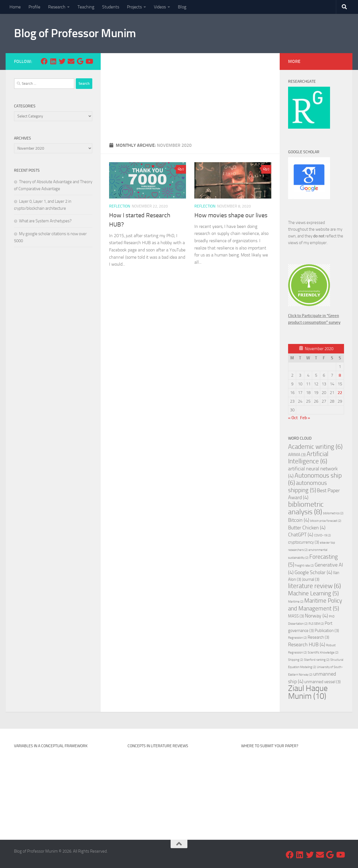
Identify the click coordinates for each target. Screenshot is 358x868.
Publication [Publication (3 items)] (327, 631)
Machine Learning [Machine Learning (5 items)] (313, 593)
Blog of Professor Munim (75, 33)
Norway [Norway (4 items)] (316, 616)
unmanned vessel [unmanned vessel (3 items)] (322, 682)
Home (15, 7)
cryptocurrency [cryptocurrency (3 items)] (304, 542)
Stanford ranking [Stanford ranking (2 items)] (317, 660)
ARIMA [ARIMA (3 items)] (297, 455)
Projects (134, 7)
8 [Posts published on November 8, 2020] (340, 375)
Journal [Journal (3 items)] (311, 579)
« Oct (293, 418)
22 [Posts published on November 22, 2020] (340, 393)
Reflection (120, 206)
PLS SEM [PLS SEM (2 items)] (316, 624)
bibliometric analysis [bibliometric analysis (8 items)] (306, 508)
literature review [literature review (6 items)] (315, 586)
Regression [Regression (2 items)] (297, 638)
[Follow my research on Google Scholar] (80, 61)
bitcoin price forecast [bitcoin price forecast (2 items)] (326, 521)
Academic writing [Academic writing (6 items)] (315, 447)
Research (57, 7)
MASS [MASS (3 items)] (296, 616)
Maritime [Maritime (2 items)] (296, 602)
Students (111, 7)
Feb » (305, 418)
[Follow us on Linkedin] (53, 61)
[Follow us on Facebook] (44, 61)
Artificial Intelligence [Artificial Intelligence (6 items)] (308, 458)
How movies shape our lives (231, 215)
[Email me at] (71, 61)
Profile (34, 7)
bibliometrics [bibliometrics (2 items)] (333, 513)
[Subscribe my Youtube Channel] (89, 61)
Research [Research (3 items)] (318, 637)
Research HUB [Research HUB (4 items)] (307, 645)
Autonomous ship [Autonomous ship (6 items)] (315, 479)
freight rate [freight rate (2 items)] (304, 566)
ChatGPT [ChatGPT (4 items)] (301, 535)
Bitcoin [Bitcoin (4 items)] (299, 520)
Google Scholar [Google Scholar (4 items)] (313, 572)
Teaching (86, 7)
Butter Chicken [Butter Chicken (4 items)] (307, 528)
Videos (160, 7)
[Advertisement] (190, 95)
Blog (182, 7)
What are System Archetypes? (45, 221)
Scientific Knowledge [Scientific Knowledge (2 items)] (323, 653)
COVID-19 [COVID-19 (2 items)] (322, 535)
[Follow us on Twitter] (62, 61)
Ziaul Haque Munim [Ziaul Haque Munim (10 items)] (308, 692)
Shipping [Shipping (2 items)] (296, 660)
